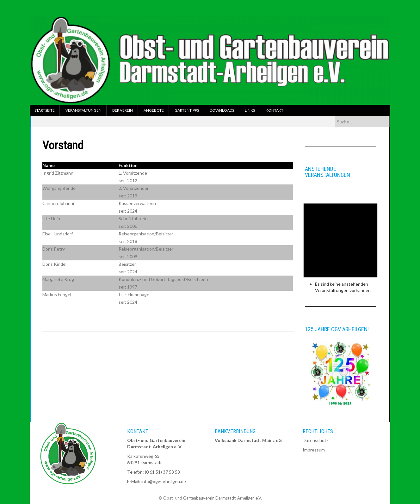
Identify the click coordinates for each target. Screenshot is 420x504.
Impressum (314, 450)
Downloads (222, 110)
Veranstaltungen (83, 110)
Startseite (45, 110)
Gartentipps (187, 110)
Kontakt (275, 110)
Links (250, 110)
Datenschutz (315, 440)
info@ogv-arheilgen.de (164, 481)
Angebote (154, 110)
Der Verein (123, 110)
